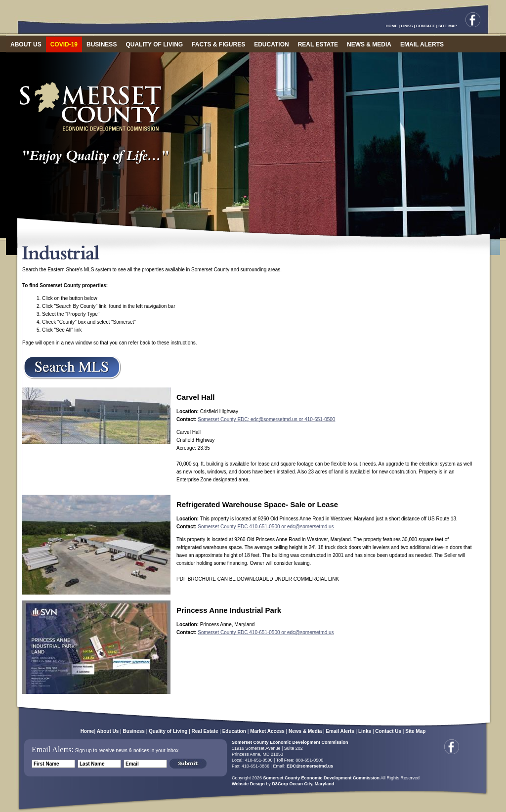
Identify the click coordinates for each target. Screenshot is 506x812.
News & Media (305, 731)
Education (234, 731)
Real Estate (205, 731)
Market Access (267, 731)
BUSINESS (102, 44)
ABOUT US (26, 44)
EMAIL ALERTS (422, 44)
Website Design (248, 784)
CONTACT (426, 26)
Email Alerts (340, 731)
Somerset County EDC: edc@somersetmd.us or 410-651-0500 (266, 419)
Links (365, 731)
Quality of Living (168, 731)
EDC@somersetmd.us (309, 766)
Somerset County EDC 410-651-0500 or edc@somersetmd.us (266, 527)
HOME (392, 26)
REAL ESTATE (318, 44)
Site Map (415, 731)
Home (87, 731)
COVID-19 (64, 44)
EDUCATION (271, 44)
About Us (108, 731)
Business (133, 731)
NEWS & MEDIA (369, 44)
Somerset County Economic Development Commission (290, 742)
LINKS (407, 26)
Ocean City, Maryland (312, 784)
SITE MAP (448, 26)
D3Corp (280, 784)
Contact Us (388, 731)
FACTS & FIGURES (218, 44)
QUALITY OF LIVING (154, 44)
